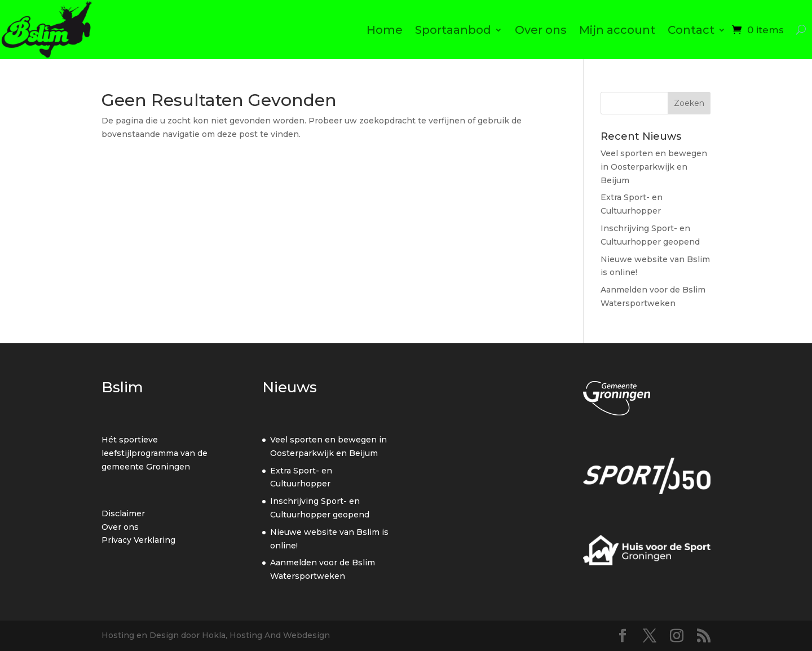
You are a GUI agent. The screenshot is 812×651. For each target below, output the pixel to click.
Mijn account (617, 30)
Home (385, 30)
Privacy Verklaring (138, 540)
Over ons (541, 30)
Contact (691, 30)
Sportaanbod (453, 30)
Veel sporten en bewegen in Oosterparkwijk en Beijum (654, 167)
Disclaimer (123, 513)
